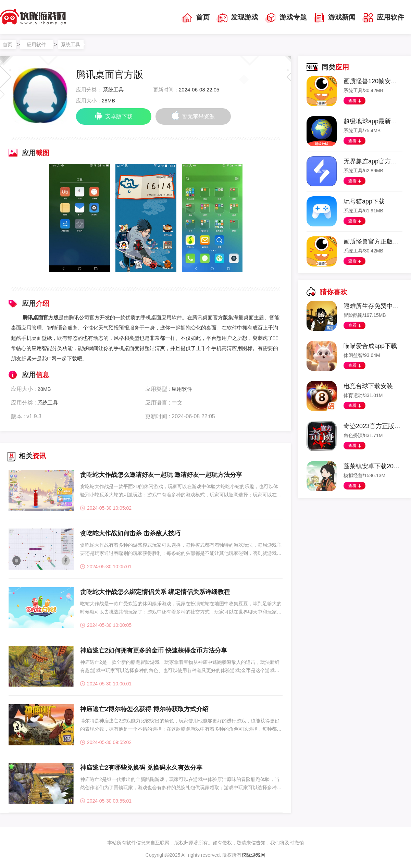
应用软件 (383, 18)
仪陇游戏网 (253, 855)
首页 (196, 18)
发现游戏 (237, 18)
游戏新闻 (335, 18)
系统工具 (71, 45)
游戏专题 (286, 18)
